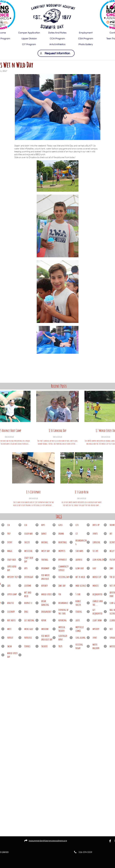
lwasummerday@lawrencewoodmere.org (48, 841)
